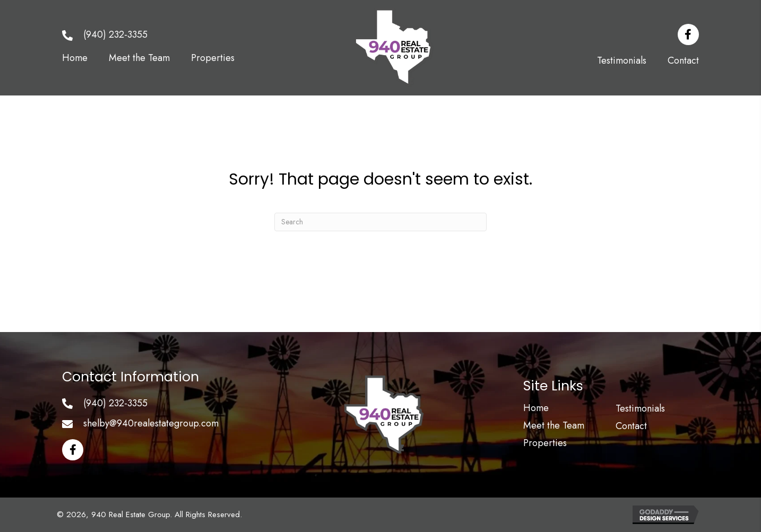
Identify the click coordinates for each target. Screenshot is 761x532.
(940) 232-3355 (115, 34)
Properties (545, 443)
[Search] (380, 222)
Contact (631, 426)
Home (536, 408)
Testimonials (640, 408)
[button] (688, 34)
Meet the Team (554, 425)
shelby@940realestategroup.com (151, 423)
